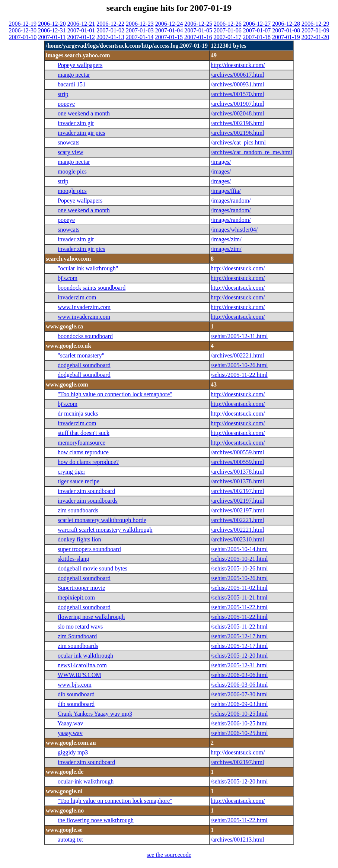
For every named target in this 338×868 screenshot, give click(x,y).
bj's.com (68, 278)
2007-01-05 (198, 30)
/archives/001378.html (237, 472)
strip (63, 94)
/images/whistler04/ (234, 230)
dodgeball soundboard (84, 365)
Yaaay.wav (70, 723)
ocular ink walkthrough (85, 656)
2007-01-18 (257, 37)
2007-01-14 (140, 37)
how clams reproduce (83, 452)
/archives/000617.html (237, 75)
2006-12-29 (315, 24)
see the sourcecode (169, 855)
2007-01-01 (81, 30)
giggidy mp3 (73, 752)
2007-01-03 (140, 30)
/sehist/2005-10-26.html (239, 365)
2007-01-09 (315, 30)
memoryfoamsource (82, 443)
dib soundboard (76, 694)
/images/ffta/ (226, 191)
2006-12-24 (169, 24)
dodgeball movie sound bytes (93, 568)
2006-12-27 (257, 24)
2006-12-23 (140, 24)
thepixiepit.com (76, 597)
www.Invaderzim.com (84, 307)
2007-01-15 (169, 37)
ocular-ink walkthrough (86, 781)
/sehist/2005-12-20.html (239, 656)
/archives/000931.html (237, 84)
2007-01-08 (286, 30)
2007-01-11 (52, 37)
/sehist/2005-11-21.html (239, 597)
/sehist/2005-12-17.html (239, 636)
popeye (66, 104)
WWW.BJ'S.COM (79, 675)
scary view (71, 152)
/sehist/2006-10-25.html (239, 714)
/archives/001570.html (237, 94)
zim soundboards (78, 510)
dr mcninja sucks (78, 414)
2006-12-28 (286, 24)
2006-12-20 (52, 24)
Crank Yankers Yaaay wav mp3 (95, 714)
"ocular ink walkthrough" (88, 268)
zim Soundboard (77, 636)
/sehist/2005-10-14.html (239, 549)
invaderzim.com (77, 297)
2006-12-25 (198, 24)
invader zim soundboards (88, 501)
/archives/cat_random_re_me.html (251, 152)
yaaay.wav (70, 733)
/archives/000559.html (237, 452)
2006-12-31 (52, 30)
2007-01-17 (228, 37)
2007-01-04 (169, 30)
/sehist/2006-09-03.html (239, 704)
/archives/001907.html (237, 104)
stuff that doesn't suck (84, 433)
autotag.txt (70, 840)
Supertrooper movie (82, 588)
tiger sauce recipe (79, 481)
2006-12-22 (110, 24)
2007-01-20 (315, 37)
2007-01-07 (257, 30)
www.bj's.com (75, 685)
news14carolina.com (82, 665)
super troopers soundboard (89, 549)
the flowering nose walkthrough (96, 820)
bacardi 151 (72, 84)
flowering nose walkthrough (91, 617)
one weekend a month (84, 113)
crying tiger (71, 472)
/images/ (221, 162)
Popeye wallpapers (80, 65)
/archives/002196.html (237, 123)
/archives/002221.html (237, 355)
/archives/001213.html (237, 840)
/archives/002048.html (237, 113)
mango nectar (74, 75)
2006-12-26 (228, 24)
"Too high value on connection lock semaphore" (115, 394)
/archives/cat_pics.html (238, 142)
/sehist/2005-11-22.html (239, 375)
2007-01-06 (228, 30)
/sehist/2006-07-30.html (239, 694)
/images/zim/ (226, 239)
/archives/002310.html (237, 539)
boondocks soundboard (85, 336)
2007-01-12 (81, 37)
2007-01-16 (198, 37)
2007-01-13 (110, 37)
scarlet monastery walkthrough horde (102, 520)
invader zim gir (76, 123)
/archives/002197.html (237, 491)
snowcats (69, 142)
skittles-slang (73, 559)
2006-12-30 (23, 30)
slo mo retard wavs (80, 627)
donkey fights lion (79, 539)
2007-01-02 (110, 30)
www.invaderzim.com (84, 317)
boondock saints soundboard (92, 288)
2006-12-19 (23, 24)
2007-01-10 (23, 37)
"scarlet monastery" (81, 355)
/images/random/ (231, 201)
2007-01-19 (286, 37)
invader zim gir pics (82, 133)
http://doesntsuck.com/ (238, 65)
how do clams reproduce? (88, 462)
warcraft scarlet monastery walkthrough (105, 530)
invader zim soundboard (87, 491)
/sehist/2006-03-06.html (239, 675)
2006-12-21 (81, 24)
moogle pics (72, 171)
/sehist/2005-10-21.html (239, 559)
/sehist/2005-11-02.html (239, 588)
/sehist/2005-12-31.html (239, 336)
